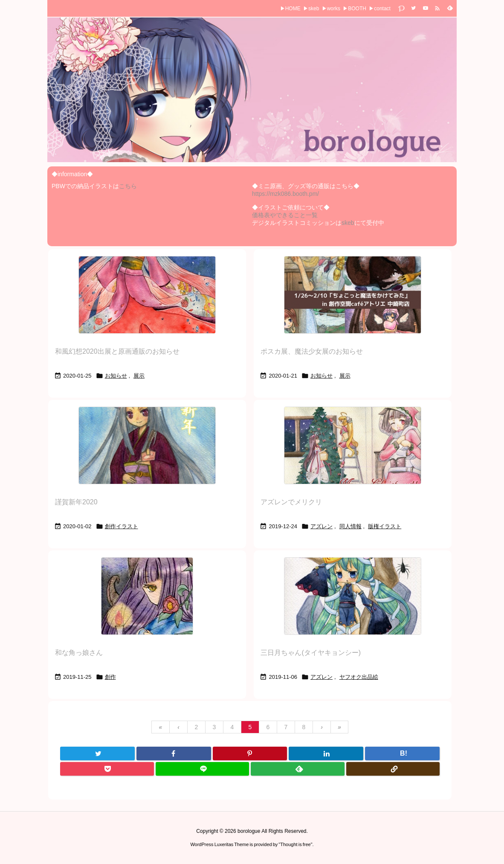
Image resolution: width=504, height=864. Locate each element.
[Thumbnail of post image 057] (147, 445)
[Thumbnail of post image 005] (147, 596)
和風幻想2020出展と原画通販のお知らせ (117, 351)
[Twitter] (97, 753)
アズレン (322, 526)
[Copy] (393, 769)
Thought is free (295, 844)
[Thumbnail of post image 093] (353, 295)
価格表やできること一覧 (285, 215)
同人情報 (350, 526)
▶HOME (290, 9)
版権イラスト (385, 526)
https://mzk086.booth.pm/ (285, 194)
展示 (139, 376)
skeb (348, 223)
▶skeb (311, 9)
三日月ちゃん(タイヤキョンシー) (311, 653)
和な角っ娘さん (79, 653)
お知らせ (116, 376)
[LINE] (203, 769)
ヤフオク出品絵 (359, 677)
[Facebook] (174, 753)
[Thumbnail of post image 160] (147, 295)
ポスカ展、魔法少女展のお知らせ (312, 351)
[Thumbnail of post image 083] (353, 596)
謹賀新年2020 (76, 502)
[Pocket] (107, 769)
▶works (331, 9)
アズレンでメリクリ (291, 502)
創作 (110, 677)
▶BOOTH (355, 9)
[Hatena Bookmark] (402, 753)
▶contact (380, 9)
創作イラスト (122, 526)
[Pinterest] (250, 753)
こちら (128, 186)
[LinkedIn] (326, 753)
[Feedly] (298, 769)
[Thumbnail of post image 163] (353, 445)
